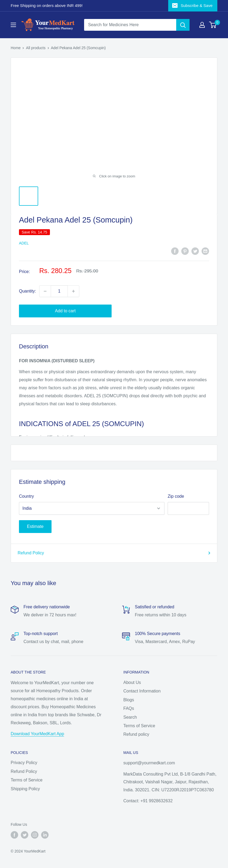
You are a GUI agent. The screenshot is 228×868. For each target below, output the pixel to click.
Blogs (129, 700)
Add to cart (65, 311)
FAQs (129, 708)
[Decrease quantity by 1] (45, 291)
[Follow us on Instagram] (35, 835)
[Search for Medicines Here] (130, 25)
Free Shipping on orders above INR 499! (47, 5)
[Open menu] (13, 25)
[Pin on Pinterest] (185, 251)
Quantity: (27, 291)
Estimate (35, 526)
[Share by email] (205, 251)
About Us (132, 682)
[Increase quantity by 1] (73, 291)
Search (130, 717)
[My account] (202, 25)
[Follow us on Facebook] (14, 835)
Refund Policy (114, 553)
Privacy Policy (24, 763)
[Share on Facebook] (175, 251)
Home (16, 48)
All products (36, 48)
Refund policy (136, 734)
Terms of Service (139, 726)
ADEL (24, 243)
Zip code (176, 496)
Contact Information (142, 691)
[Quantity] (59, 291)
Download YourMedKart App (37, 734)
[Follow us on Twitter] (25, 835)
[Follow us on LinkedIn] (45, 835)
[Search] (183, 25)
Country (26, 496)
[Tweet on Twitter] (195, 251)
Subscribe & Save (192, 5)
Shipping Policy (25, 789)
